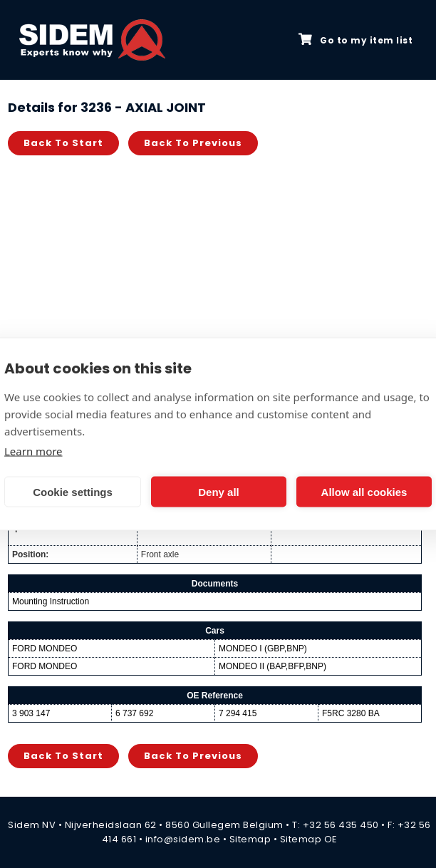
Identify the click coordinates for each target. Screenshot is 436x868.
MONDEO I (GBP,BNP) (263, 649)
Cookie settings (73, 491)
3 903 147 (31, 713)
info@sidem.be (183, 839)
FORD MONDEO (45, 649)
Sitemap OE (309, 839)
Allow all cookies (364, 491)
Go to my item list (355, 40)
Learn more (33, 451)
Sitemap (250, 839)
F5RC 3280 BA (351, 713)
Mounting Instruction (51, 601)
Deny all (219, 491)
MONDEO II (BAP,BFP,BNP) (272, 666)
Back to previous (193, 143)
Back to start (63, 143)
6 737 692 (134, 713)
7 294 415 (238, 713)
